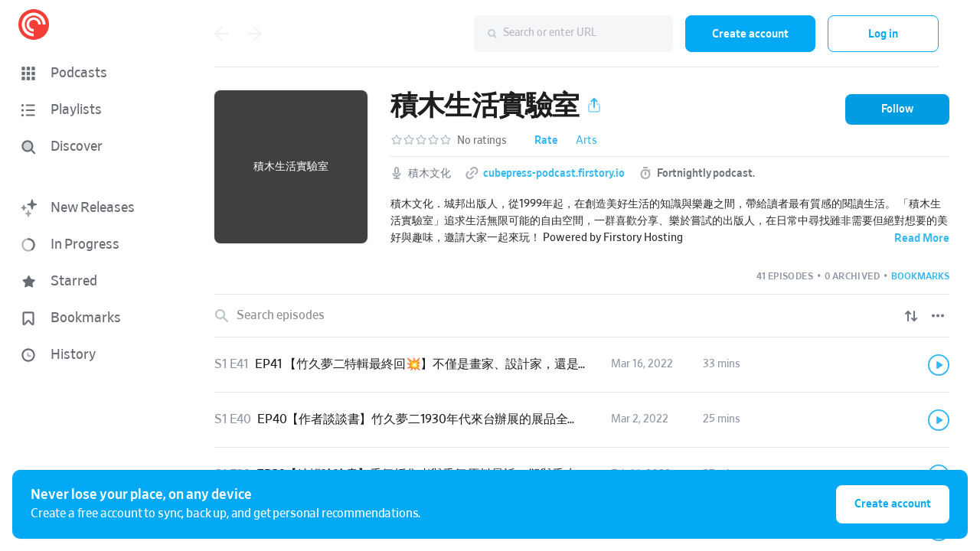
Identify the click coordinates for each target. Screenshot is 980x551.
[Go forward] (255, 34)
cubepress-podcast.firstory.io (554, 174)
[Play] (939, 365)
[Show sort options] (911, 316)
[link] (582, 365)
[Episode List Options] (938, 316)
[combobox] (573, 34)
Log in (883, 34)
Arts (586, 141)
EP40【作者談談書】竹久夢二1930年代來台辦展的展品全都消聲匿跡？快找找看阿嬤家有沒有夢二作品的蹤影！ (558, 419)
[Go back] (221, 34)
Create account (750, 34)
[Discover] (89, 147)
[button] (92, 73)
